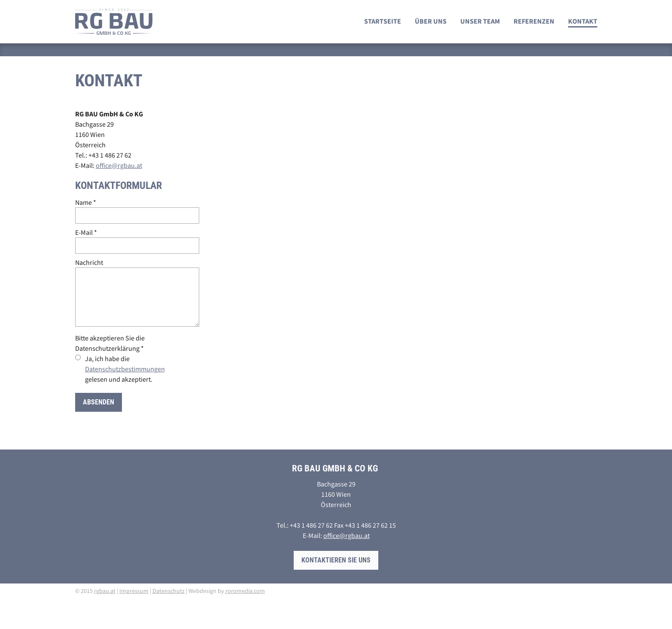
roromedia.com (245, 591)
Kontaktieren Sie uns (336, 560)
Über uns (431, 21)
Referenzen (534, 21)
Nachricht (89, 262)
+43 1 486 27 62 (110, 155)
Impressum (134, 591)
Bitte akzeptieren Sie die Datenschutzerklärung (110, 343)
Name (86, 202)
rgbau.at (105, 591)
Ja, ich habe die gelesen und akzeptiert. (125, 369)
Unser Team (480, 21)
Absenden (99, 402)
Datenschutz (169, 591)
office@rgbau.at (119, 165)
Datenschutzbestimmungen (125, 369)
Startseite (383, 21)
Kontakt (583, 21)
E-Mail (86, 232)
